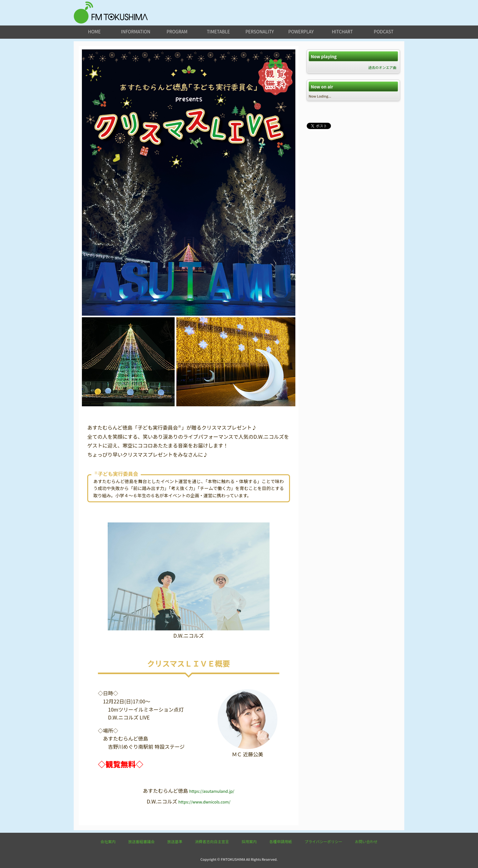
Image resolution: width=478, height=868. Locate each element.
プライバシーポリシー (323, 841)
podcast (384, 31)
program (177, 31)
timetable (218, 31)
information (136, 31)
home (94, 31)
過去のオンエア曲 (382, 67)
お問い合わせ (366, 841)
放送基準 (175, 841)
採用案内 (249, 841)
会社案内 (108, 841)
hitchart (342, 31)
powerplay (301, 31)
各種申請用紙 (281, 841)
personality (259, 31)
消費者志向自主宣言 (212, 841)
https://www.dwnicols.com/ (204, 802)
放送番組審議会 (141, 841)
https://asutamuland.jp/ (212, 791)
